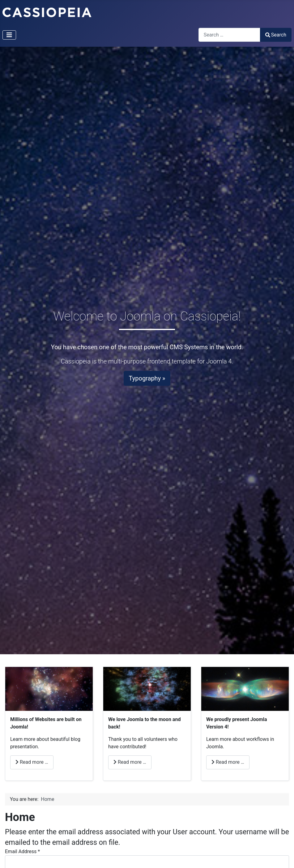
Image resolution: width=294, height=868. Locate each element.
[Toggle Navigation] (9, 35)
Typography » (147, 378)
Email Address (22, 851)
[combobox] (229, 35)
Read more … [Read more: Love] (130, 762)
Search (276, 35)
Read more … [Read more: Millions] (32, 762)
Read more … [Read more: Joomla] (228, 762)
